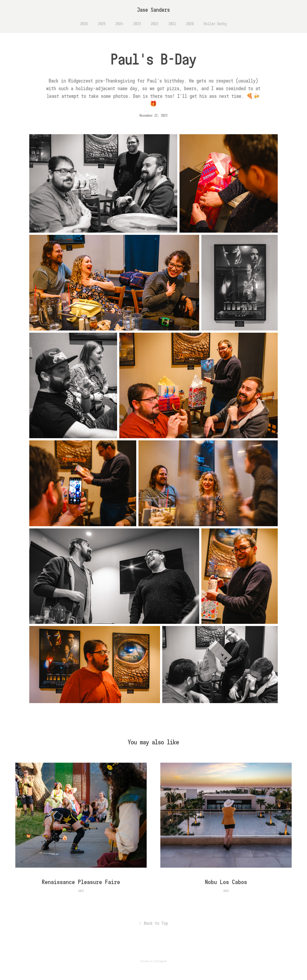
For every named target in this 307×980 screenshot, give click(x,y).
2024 (119, 24)
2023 (137, 24)
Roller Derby (215, 24)
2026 (84, 24)
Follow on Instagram (153, 961)
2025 (102, 24)
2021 (172, 24)
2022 (155, 24)
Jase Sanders (153, 10)
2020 (190, 24)
